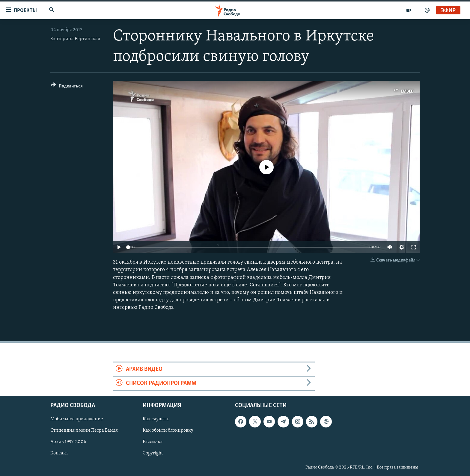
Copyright (153, 454)
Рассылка (153, 442)
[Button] (67, 87)
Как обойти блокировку (168, 431)
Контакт (59, 454)
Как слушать (156, 419)
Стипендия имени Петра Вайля (84, 431)
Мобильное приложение (77, 419)
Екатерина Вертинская (75, 39)
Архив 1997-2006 (68, 442)
